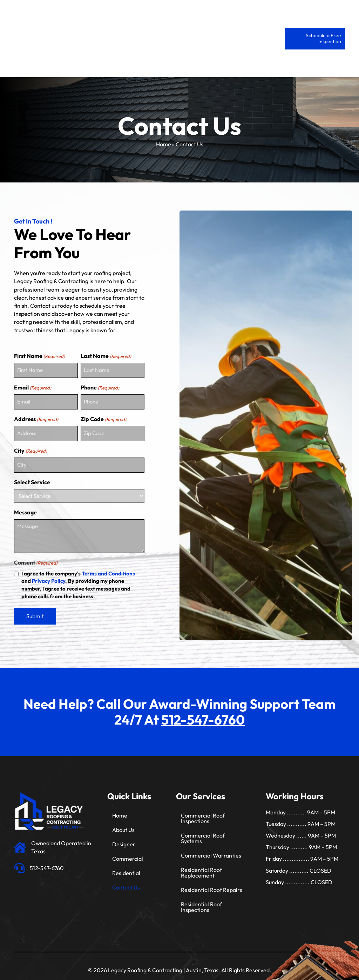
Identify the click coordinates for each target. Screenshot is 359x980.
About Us (123, 825)
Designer (124, 839)
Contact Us (126, 882)
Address (36, 417)
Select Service (32, 477)
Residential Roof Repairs (212, 885)
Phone (100, 386)
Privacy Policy (49, 576)
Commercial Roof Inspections (203, 813)
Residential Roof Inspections (201, 902)
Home (164, 144)
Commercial (128, 854)
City (31, 447)
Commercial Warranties (211, 851)
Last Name (106, 356)
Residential (126, 868)
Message (25, 507)
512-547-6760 (203, 715)
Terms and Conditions (108, 569)
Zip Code (103, 417)
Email (33, 386)
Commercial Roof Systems (203, 833)
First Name (39, 356)
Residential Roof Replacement (201, 868)
